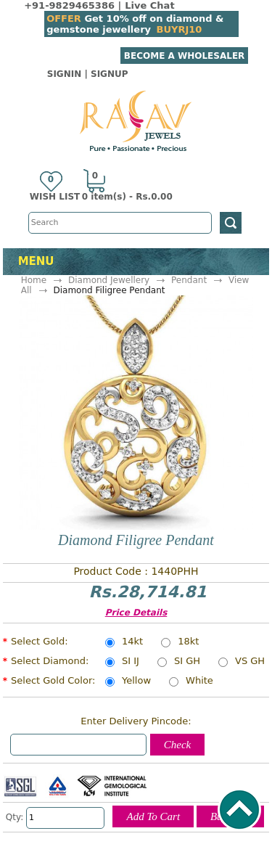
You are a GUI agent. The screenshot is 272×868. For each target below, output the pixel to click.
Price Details (136, 613)
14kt (132, 642)
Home (34, 280)
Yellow (136, 681)
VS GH (250, 662)
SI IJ (131, 662)
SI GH (187, 662)
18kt (188, 642)
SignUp (110, 74)
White (199, 681)
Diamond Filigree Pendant (109, 290)
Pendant (189, 280)
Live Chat (149, 5)
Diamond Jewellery (109, 280)
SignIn (65, 74)
